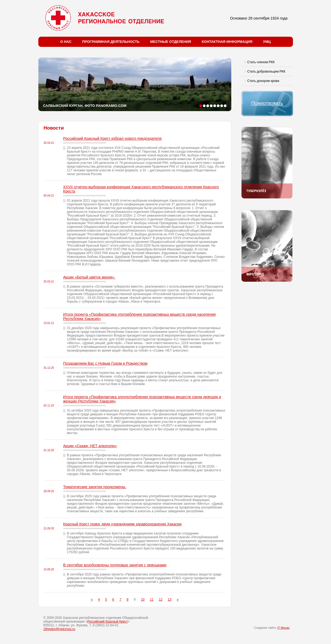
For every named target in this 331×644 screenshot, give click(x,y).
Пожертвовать (267, 103)
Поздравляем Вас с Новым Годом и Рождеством (105, 363)
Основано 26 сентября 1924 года (259, 18)
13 (170, 600)
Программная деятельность (111, 42)
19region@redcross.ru (59, 629)
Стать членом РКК (261, 62)
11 (152, 600)
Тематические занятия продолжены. (95, 487)
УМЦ (267, 42)
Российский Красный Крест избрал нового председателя (112, 138)
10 (143, 600)
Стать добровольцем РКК (266, 71)
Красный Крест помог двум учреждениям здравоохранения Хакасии (122, 524)
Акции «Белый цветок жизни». (89, 277)
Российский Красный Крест (108, 622)
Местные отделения (170, 42)
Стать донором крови (263, 81)
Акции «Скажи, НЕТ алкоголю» (90, 446)
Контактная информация (227, 42)
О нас (66, 42)
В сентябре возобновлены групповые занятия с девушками (115, 565)
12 (161, 600)
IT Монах (284, 628)
